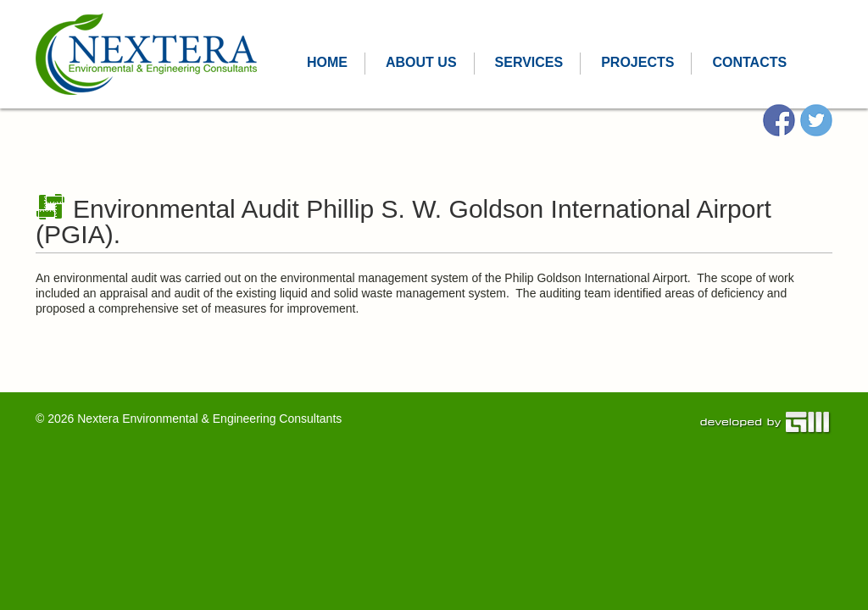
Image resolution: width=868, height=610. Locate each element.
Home (327, 62)
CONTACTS (749, 62)
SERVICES (529, 62)
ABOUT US (421, 62)
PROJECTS (637, 62)
